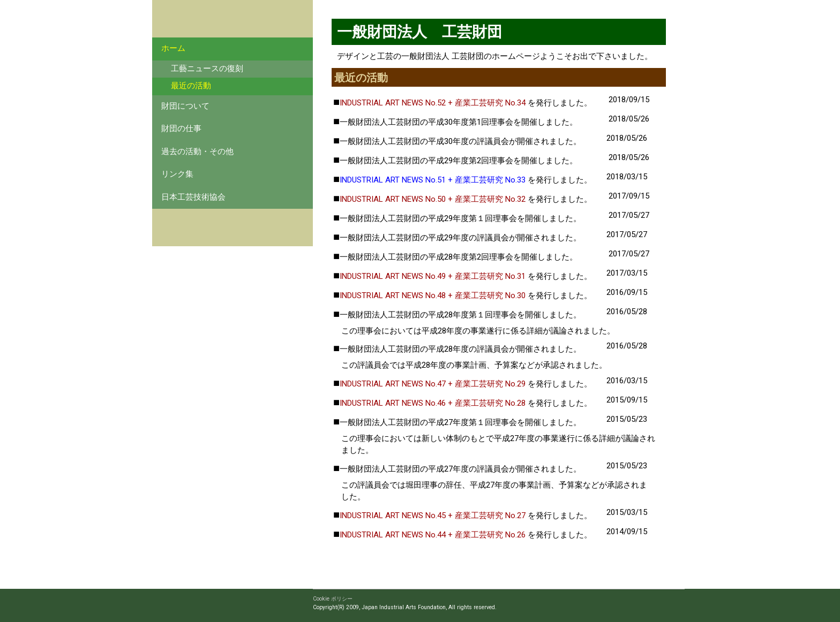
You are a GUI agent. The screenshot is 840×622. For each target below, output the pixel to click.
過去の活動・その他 (197, 152)
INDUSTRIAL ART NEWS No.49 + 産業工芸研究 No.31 (433, 276)
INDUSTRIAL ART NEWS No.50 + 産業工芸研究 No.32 (433, 199)
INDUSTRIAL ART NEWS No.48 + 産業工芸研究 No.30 (433, 295)
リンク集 (177, 174)
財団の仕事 (181, 129)
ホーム (173, 48)
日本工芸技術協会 (193, 197)
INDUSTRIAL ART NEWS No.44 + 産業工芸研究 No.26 (433, 535)
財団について (185, 106)
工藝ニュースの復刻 (207, 69)
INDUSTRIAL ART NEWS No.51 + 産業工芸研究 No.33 (433, 180)
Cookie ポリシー (333, 599)
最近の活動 (191, 86)
